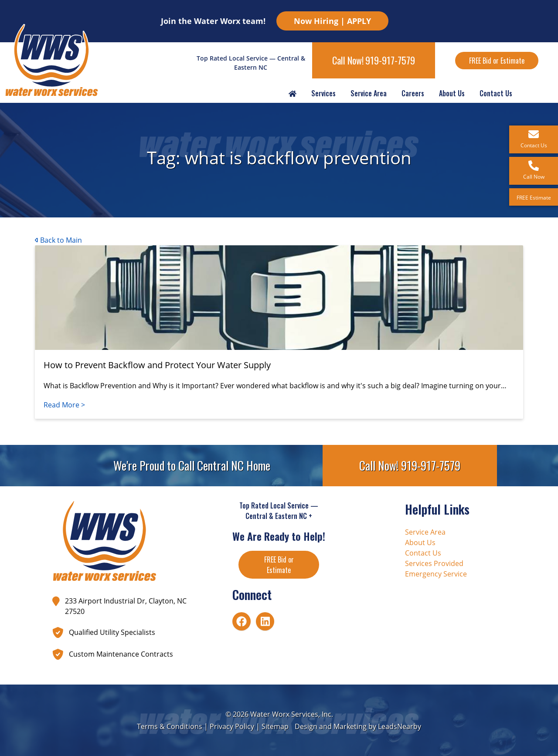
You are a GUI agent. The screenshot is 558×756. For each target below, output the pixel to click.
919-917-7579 (390, 60)
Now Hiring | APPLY (332, 21)
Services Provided (434, 563)
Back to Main (58, 240)
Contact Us (496, 93)
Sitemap (275, 726)
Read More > (64, 405)
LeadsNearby (400, 726)
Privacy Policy (232, 726)
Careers (413, 93)
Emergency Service (436, 574)
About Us (452, 93)
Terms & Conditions (170, 726)
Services (323, 93)
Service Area (369, 93)
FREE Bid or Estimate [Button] (497, 61)
